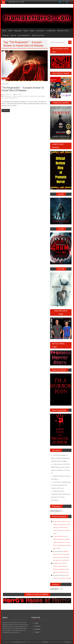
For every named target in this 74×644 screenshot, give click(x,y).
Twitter (36, 623)
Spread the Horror (13, 98)
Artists (10, 31)
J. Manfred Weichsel (59, 536)
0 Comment (18, 94)
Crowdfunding (51, 31)
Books (26, 31)
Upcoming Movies (24, 35)
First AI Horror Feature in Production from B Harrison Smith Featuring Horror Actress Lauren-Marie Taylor (62, 527)
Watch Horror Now (38, 35)
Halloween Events (63, 31)
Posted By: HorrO (7, 94)
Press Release (6, 78)
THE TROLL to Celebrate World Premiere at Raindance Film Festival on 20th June (61, 485)
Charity (32, 31)
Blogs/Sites (18, 31)
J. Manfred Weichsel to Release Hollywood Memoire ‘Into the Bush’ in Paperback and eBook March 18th (62, 542)
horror (36, 96)
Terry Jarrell (57, 521)
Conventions (40, 31)
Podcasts (6, 35)
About (4, 31)
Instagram (37, 629)
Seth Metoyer (57, 563)
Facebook (37, 626)
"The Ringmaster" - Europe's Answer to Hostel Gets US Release (19, 96)
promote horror (5, 98)
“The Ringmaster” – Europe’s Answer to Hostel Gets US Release (23, 89)
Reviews (13, 35)
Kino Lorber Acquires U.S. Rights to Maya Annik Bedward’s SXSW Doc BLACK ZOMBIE (60, 458)
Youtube (37, 632)
